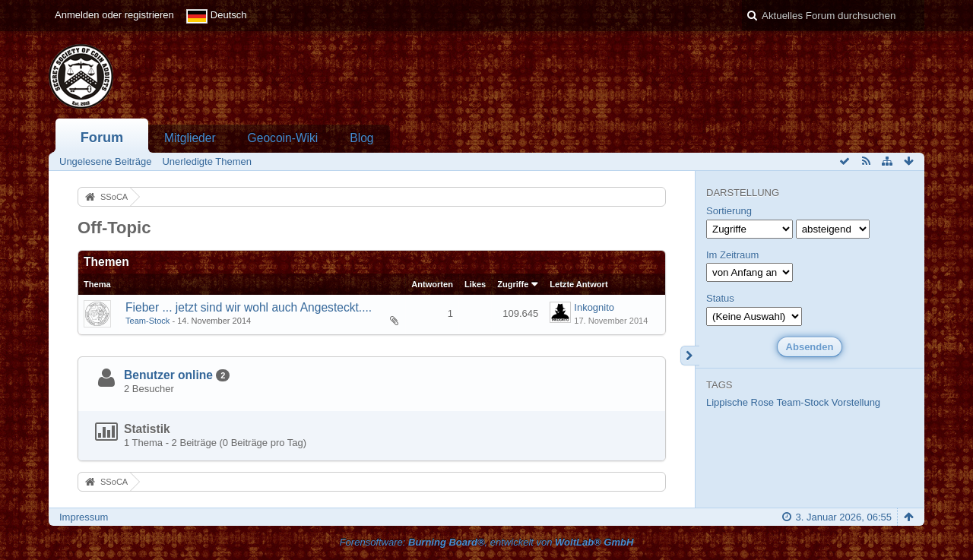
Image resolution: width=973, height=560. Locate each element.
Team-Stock (147, 321)
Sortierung (729, 211)
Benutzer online (168, 375)
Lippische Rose (740, 402)
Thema (97, 284)
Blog (361, 138)
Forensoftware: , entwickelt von (487, 542)
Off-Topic (114, 228)
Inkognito (594, 307)
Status (720, 298)
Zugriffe (513, 284)
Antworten (432, 284)
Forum (102, 138)
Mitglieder (190, 138)
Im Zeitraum (732, 255)
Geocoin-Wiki (283, 138)
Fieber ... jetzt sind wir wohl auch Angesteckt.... (249, 307)
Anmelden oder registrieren (114, 15)
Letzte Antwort (578, 284)
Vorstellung (856, 402)
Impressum (84, 517)
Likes (475, 284)
